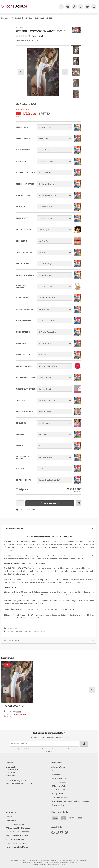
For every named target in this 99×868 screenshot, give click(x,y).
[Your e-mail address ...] (44, 744)
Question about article (26, 510)
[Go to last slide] (21, 72)
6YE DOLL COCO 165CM (14, 706)
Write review (37, 36)
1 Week (34, 104)
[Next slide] (65, 72)
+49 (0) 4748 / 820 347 (18, 781)
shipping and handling (32, 860)
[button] (76, 50)
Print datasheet (12, 628)
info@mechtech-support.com (21, 783)
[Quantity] (20, 503)
